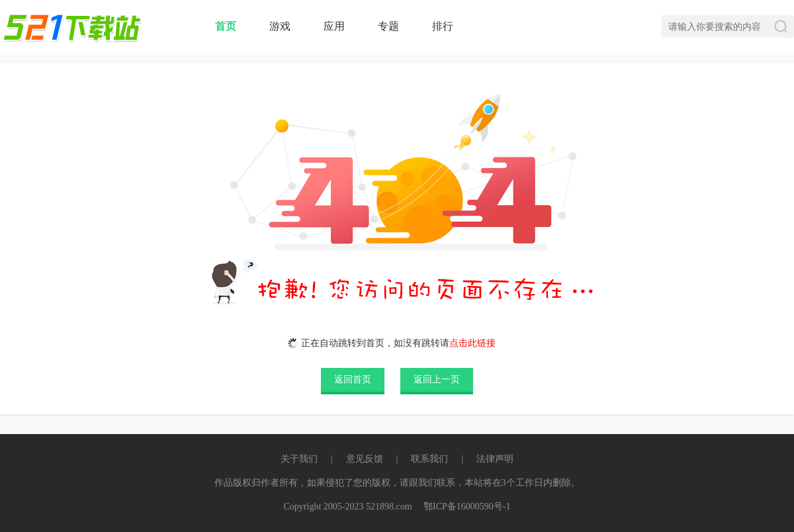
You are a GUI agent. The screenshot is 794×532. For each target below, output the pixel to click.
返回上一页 (437, 379)
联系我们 (429, 459)
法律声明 (495, 459)
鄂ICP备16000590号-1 (467, 507)
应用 (334, 26)
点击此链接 (472, 343)
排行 (443, 26)
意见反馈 (365, 459)
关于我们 (299, 459)
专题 (388, 26)
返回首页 (353, 379)
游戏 (280, 26)
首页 (226, 26)
